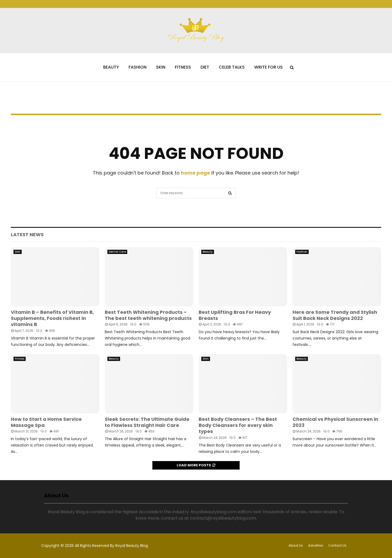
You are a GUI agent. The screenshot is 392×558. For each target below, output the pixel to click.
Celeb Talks (232, 67)
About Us (296, 545)
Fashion (138, 67)
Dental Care (117, 252)
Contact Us (337, 545)
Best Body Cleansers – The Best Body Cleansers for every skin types (238, 425)
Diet (205, 67)
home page (195, 173)
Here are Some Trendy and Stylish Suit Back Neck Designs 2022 (335, 315)
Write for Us (268, 67)
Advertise (316, 545)
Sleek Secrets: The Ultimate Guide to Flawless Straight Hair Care (147, 422)
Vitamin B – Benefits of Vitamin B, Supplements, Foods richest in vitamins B (52, 318)
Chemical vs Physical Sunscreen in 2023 (335, 422)
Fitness (183, 67)
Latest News (27, 235)
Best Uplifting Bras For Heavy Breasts (235, 315)
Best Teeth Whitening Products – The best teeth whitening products (148, 315)
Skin (161, 67)
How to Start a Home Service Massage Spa (46, 422)
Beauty (111, 67)
